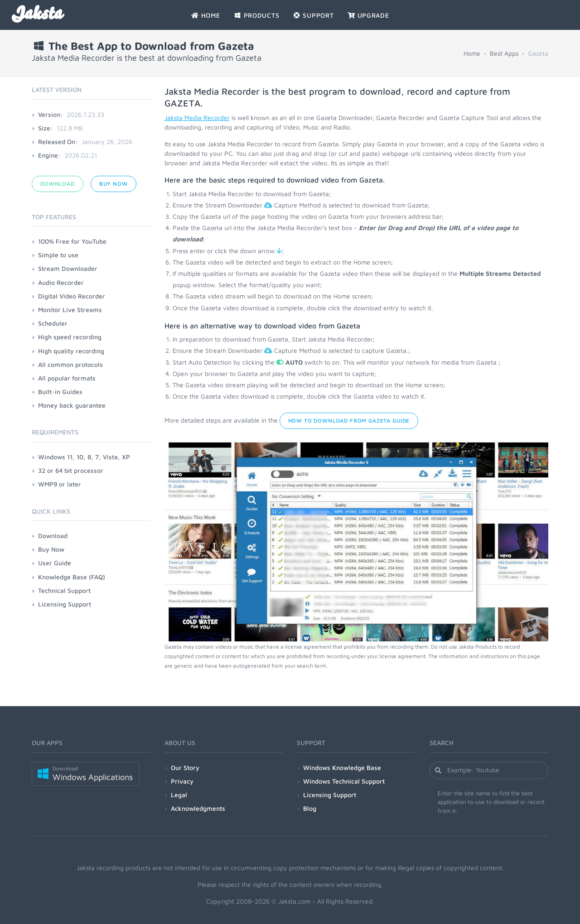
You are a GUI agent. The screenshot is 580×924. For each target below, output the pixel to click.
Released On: (58, 142)
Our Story (185, 768)
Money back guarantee (72, 405)
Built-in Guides (60, 392)
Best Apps (504, 53)
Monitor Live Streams (70, 310)
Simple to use (58, 255)
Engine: (49, 155)
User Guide (55, 563)
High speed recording (70, 337)
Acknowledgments (198, 808)
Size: (46, 128)
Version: (51, 114)
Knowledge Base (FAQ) (72, 577)
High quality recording (71, 351)
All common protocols (70, 364)
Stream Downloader (68, 268)
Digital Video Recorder (72, 296)
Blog (310, 808)
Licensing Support (65, 604)
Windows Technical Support (344, 781)
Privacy (182, 781)
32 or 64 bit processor (71, 470)
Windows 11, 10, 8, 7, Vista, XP (84, 457)
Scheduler (53, 323)
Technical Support (64, 590)
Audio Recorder (61, 282)
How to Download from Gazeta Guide (349, 421)
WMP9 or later (60, 484)
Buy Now (114, 184)
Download (58, 184)
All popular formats (67, 378)
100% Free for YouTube (72, 241)
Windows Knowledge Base (342, 768)
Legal (179, 795)
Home (472, 53)
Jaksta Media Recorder (197, 118)
